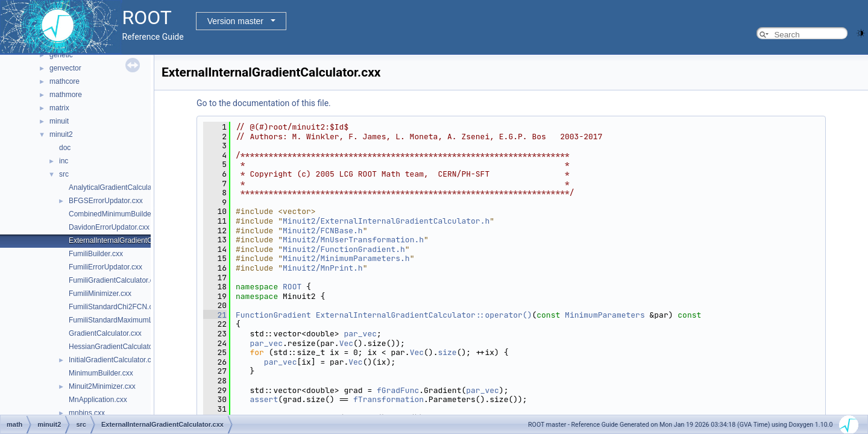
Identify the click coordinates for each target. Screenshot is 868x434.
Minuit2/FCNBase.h (323, 231)
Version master (235, 21)
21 (215, 315)
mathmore (66, 95)
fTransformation (388, 399)
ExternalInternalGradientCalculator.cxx (131, 241)
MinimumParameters (605, 315)
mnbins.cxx (87, 413)
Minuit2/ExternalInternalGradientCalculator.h (386, 221)
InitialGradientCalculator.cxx (114, 360)
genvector (65, 68)
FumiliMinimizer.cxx (100, 294)
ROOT (292, 287)
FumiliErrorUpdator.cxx (105, 267)
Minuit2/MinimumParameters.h (346, 258)
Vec (346, 343)
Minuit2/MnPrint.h (323, 268)
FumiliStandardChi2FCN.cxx (114, 307)
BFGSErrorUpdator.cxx (106, 201)
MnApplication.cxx (98, 400)
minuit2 (61, 134)
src (64, 174)
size (447, 352)
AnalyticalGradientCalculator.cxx (121, 187)
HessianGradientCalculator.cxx (118, 347)
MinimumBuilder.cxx (101, 373)
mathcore (64, 81)
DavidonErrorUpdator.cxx (109, 227)
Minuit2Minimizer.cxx (102, 386)
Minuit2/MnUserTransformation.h (353, 240)
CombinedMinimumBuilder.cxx (117, 214)
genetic (61, 55)
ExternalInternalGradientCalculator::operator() (424, 315)
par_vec (360, 334)
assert (264, 399)
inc (64, 161)
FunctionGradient (273, 315)
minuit (59, 121)
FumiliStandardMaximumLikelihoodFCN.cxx (139, 320)
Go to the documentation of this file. (264, 103)
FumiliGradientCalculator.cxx (115, 280)
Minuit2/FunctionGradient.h (344, 249)
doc (65, 148)
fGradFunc (398, 390)
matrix (59, 108)
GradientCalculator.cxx (105, 333)
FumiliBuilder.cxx (96, 254)
